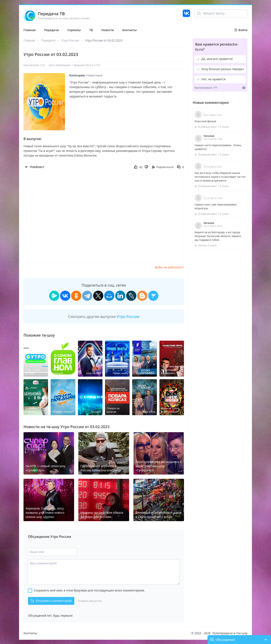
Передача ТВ (51, 14)
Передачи (51, 30)
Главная (30, 30)
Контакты (130, 30)
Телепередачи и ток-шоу (230, 633)
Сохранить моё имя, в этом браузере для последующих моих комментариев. (89, 590)
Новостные (94, 75)
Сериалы (74, 30)
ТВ (91, 30)
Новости (108, 30)
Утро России (70, 40)
